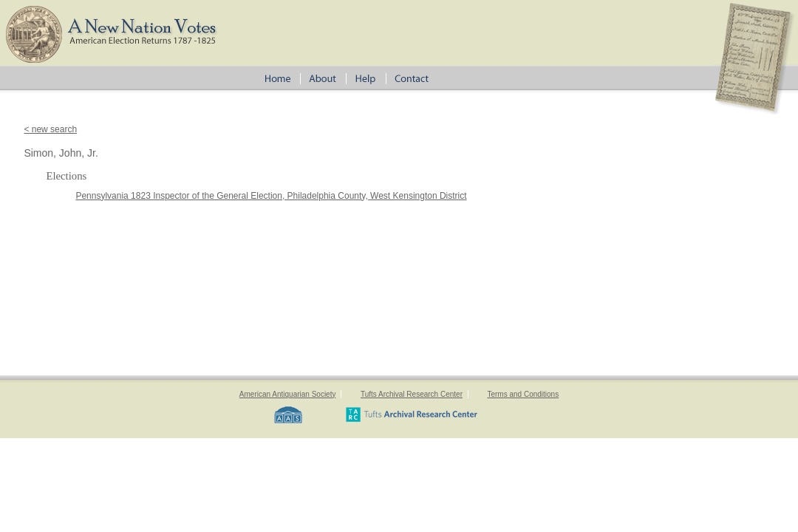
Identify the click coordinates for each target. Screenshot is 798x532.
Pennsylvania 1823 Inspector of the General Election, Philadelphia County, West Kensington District (271, 196)
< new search (50, 129)
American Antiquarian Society (288, 394)
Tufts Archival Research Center (412, 394)
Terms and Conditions (523, 394)
